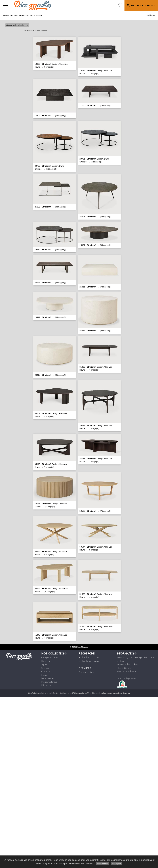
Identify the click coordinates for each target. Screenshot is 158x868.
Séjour (44, 664)
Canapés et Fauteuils (51, 657)
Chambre (46, 671)
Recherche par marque (89, 661)
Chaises (45, 668)
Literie (44, 675)
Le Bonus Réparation (126, 678)
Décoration (46, 685)
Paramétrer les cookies (127, 664)
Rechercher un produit (89, 657)
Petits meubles (11, 16)
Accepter (117, 863)
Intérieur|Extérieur (49, 682)
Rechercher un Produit (141, 5)
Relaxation (46, 661)
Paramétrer (102, 863)
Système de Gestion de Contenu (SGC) (64, 693)
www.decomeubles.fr (126, 671)
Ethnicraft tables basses (31, 16)
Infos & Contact (124, 668)
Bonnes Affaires (86, 672)
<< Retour (151, 15)
